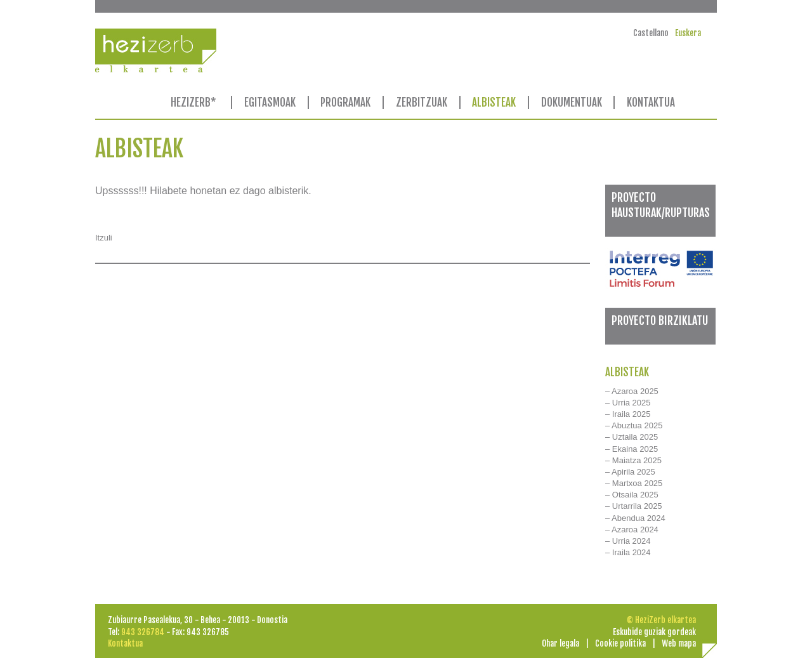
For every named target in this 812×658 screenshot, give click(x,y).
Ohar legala (560, 643)
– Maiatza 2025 (633, 460)
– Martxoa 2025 (634, 483)
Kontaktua (125, 643)
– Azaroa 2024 (632, 530)
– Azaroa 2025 (632, 391)
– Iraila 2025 (628, 414)
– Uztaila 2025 (632, 437)
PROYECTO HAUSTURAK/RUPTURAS (661, 205)
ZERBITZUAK (422, 102)
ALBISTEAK (494, 102)
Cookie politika (620, 643)
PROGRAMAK (345, 102)
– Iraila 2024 (628, 552)
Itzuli (104, 238)
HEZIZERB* (193, 102)
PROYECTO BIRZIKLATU (660, 320)
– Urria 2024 (628, 541)
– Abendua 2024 (635, 518)
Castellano (651, 33)
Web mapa (679, 643)
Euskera (688, 33)
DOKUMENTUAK (572, 102)
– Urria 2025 (628, 403)
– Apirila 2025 (630, 472)
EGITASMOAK (270, 102)
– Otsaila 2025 (632, 495)
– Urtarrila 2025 (634, 506)
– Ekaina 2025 (632, 449)
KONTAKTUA (651, 102)
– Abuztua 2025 (634, 425)
